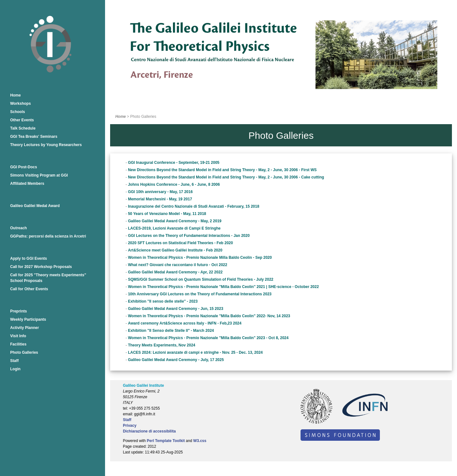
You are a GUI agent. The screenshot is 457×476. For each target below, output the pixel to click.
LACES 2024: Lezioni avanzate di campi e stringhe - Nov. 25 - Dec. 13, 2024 (195, 352)
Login (15, 369)
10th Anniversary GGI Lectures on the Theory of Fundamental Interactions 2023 (200, 294)
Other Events (22, 120)
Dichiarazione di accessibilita (149, 431)
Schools (18, 112)
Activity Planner (25, 328)
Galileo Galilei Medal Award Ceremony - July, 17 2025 (176, 360)
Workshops (20, 104)
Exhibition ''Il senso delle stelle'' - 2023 (163, 301)
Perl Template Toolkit (166, 441)
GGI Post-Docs (24, 167)
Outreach (19, 228)
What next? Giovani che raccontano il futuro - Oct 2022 (178, 265)
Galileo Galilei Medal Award (35, 206)
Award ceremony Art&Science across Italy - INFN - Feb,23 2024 (185, 323)
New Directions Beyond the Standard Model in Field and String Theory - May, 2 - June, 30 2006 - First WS (222, 170)
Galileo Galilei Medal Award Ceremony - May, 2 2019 (175, 221)
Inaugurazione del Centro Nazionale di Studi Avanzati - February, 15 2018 (194, 206)
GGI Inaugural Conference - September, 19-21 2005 (174, 163)
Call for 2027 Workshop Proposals (41, 267)
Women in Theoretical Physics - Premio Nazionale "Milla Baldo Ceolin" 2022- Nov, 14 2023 (209, 316)
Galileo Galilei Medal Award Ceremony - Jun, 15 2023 (176, 309)
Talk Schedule (23, 128)
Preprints (19, 311)
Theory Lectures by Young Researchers (46, 145)
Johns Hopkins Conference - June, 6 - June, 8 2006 (174, 184)
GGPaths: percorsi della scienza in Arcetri (48, 236)
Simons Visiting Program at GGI (39, 175)
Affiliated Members (27, 184)
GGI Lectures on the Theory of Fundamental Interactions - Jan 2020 (189, 236)
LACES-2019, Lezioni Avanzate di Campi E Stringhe (174, 228)
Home (15, 95)
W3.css (200, 441)
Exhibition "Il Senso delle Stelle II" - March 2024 (171, 331)
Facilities (18, 344)
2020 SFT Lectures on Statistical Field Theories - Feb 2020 (180, 243)
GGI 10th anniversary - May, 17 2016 (160, 192)
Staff (14, 361)
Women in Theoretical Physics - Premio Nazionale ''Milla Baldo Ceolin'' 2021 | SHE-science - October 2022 (223, 287)
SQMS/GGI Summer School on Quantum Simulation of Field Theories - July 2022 (201, 279)
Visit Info (18, 336)
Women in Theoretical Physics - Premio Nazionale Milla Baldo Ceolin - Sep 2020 (200, 258)
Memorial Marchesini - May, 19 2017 (160, 199)
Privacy (130, 426)
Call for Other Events (29, 289)
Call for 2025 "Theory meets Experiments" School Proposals (48, 278)
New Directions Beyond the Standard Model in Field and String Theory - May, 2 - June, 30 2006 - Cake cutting (226, 177)
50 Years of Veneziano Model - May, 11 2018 (167, 214)
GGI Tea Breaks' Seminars (34, 137)
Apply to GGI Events (29, 258)
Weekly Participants (28, 319)
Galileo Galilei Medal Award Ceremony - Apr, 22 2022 (175, 272)
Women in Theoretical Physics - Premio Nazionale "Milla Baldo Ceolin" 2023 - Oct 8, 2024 (208, 338)
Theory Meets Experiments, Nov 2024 (162, 345)
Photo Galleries (24, 352)
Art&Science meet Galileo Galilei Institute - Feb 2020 (175, 250)
